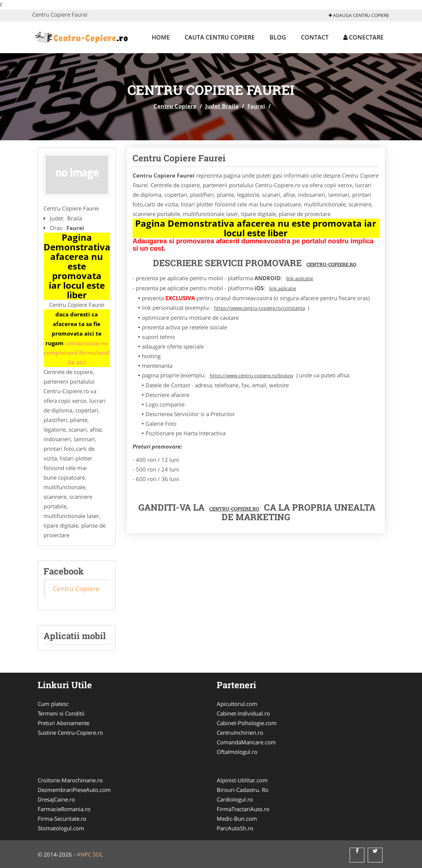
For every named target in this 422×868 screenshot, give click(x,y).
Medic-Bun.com (237, 819)
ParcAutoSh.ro (235, 828)
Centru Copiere (175, 106)
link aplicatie (300, 278)
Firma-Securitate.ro (62, 819)
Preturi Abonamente (64, 723)
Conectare (363, 37)
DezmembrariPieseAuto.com (74, 790)
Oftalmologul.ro (237, 752)
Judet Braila (222, 106)
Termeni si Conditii (61, 713)
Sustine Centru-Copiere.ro (70, 733)
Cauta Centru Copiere (220, 37)
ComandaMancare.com (246, 742)
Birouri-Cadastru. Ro (243, 790)
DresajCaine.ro (56, 799)
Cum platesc (53, 704)
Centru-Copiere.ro (331, 264)
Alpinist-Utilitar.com (242, 780)
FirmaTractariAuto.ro (243, 809)
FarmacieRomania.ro (64, 809)
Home (161, 37)
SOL (98, 854)
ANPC (84, 854)
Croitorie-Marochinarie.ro (70, 780)
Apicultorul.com (237, 704)
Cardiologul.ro (235, 799)
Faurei (256, 106)
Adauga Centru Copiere (359, 15)
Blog (278, 37)
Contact (315, 37)
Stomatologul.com (61, 828)
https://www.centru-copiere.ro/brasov (252, 375)
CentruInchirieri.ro (240, 733)
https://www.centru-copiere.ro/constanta (260, 308)
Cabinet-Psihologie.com (247, 723)
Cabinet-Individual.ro (243, 713)
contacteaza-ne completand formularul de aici (77, 353)
